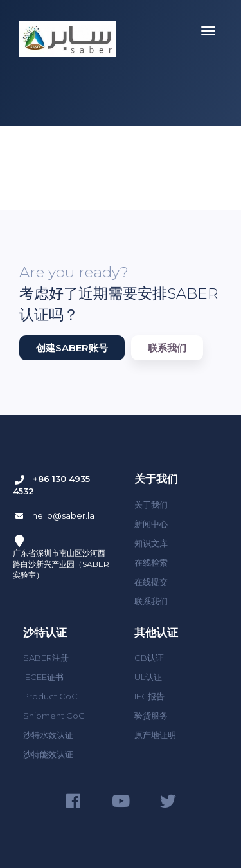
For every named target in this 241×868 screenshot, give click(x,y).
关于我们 (151, 504)
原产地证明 (155, 735)
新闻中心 (151, 524)
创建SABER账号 (72, 348)
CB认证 (149, 658)
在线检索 (151, 562)
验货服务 (151, 716)
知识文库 (151, 543)
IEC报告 (149, 696)
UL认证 (148, 677)
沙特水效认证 (48, 735)
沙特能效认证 (48, 754)
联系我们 (167, 348)
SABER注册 (46, 658)
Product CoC (50, 696)
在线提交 (151, 582)
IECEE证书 (43, 677)
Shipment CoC (54, 716)
